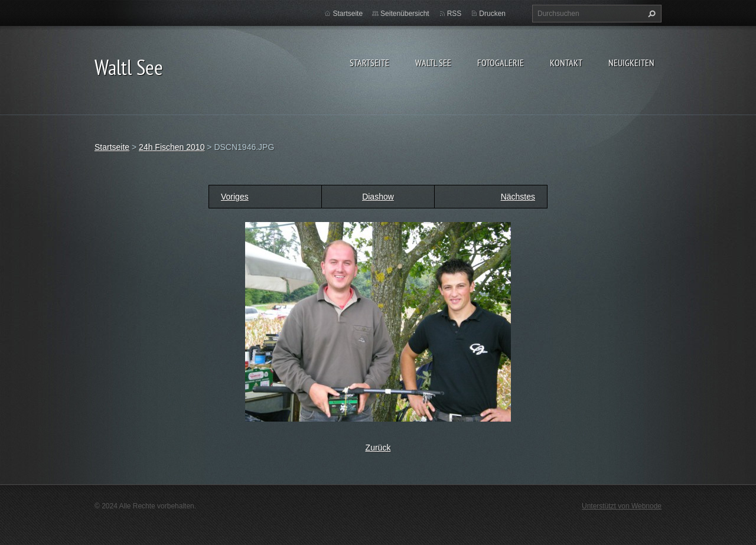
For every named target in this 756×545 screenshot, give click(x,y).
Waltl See (433, 63)
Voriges (235, 197)
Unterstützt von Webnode (622, 506)
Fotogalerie (501, 63)
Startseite (369, 63)
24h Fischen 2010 (172, 147)
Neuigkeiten (631, 63)
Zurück (378, 448)
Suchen (650, 14)
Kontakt (566, 63)
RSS (454, 14)
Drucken (492, 14)
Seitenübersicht (405, 14)
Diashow (378, 197)
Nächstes (518, 197)
